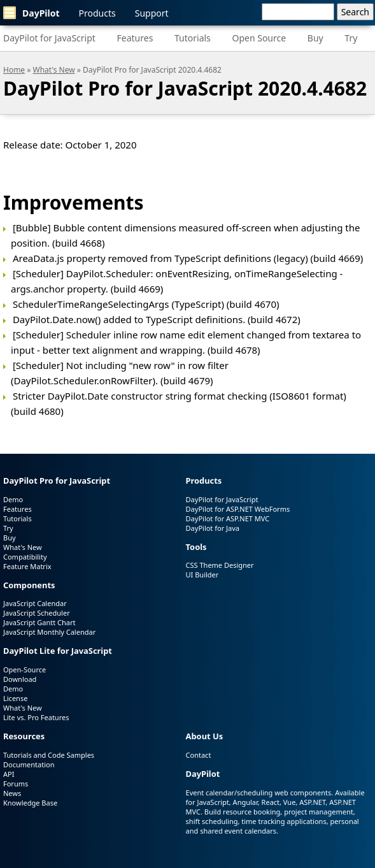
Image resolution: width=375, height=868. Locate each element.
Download (20, 679)
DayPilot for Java (213, 528)
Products (97, 13)
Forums (16, 784)
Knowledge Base (30, 803)
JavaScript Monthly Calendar (49, 632)
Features (135, 38)
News (12, 793)
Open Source (259, 38)
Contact (199, 755)
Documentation (29, 764)
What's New (54, 70)
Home (14, 70)
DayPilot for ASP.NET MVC (228, 518)
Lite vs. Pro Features (36, 717)
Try (351, 38)
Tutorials (193, 38)
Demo (13, 499)
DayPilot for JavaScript (49, 38)
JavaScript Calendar (35, 603)
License (15, 698)
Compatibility (25, 557)
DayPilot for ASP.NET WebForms (238, 509)
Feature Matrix (27, 566)
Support (152, 13)
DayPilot (32, 13)
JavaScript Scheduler (37, 613)
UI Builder (202, 575)
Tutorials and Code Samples (49, 755)
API (9, 774)
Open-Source (25, 669)
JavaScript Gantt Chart (39, 622)
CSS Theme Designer (220, 565)
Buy (315, 38)
